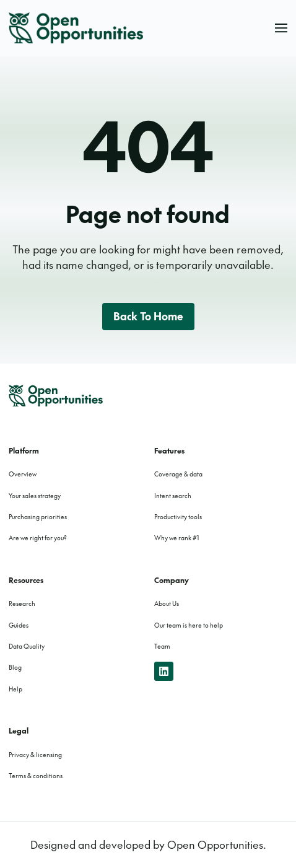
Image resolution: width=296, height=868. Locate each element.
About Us (167, 603)
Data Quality (27, 646)
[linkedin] (164, 671)
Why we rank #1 (176, 538)
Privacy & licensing (35, 755)
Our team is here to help (189, 625)
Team (162, 646)
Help (15, 689)
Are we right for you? (38, 538)
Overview (23, 474)
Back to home (148, 316)
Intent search (173, 496)
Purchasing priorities (38, 517)
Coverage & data (178, 474)
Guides (19, 625)
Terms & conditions (36, 776)
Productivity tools (178, 517)
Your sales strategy (35, 496)
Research (22, 603)
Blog (15, 667)
